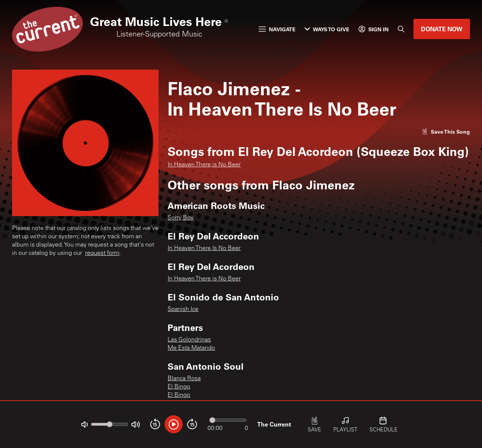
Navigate (277, 29)
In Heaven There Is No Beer (204, 248)
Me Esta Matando (191, 348)
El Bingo (179, 387)
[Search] (401, 29)
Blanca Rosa (184, 379)
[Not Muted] (85, 424)
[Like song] (446, 132)
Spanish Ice (183, 309)
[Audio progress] (228, 420)
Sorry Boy (181, 218)
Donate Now (442, 29)
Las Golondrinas (189, 340)
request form (102, 253)
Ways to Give (327, 29)
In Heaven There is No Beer (204, 165)
